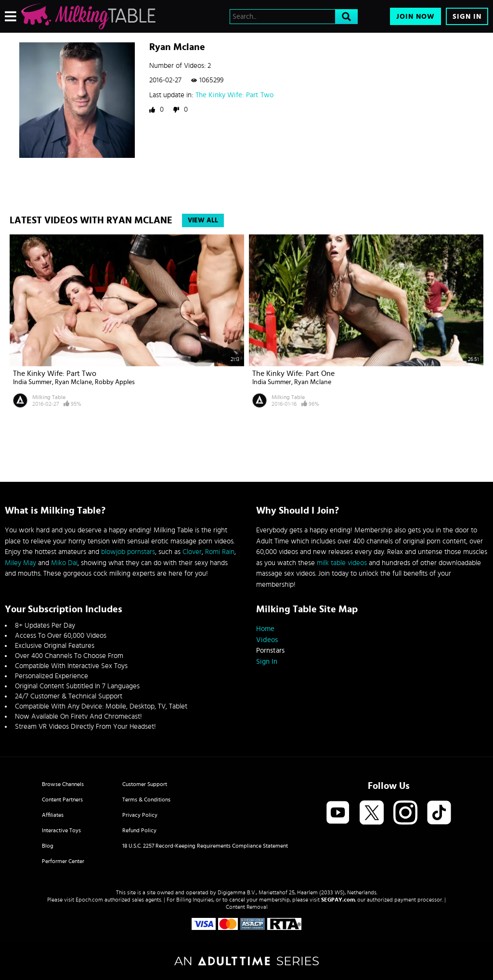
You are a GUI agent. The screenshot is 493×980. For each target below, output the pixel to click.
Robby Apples (115, 382)
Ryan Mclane (73, 382)
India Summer (32, 382)
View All (203, 220)
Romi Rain (220, 552)
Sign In (467, 17)
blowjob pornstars (128, 552)
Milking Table (49, 397)
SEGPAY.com (338, 900)
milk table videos (342, 563)
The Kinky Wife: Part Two (234, 95)
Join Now (415, 17)
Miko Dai (64, 563)
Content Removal (247, 907)
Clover (192, 552)
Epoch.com (89, 900)
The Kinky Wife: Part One (293, 374)
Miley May (20, 563)
